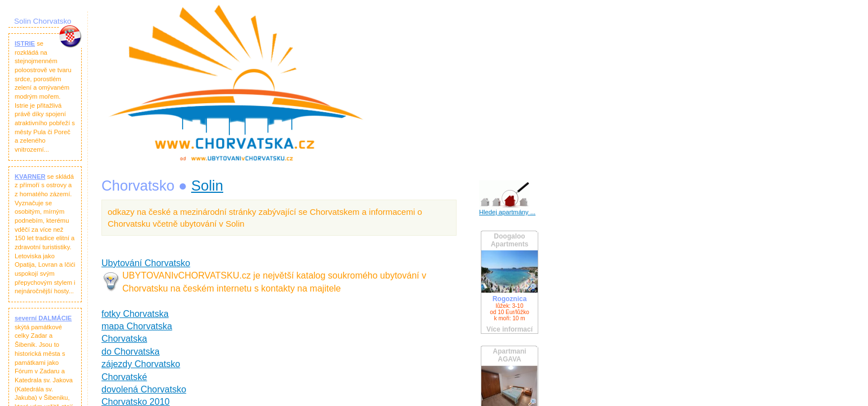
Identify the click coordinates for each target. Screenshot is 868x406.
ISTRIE (25, 43)
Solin (207, 186)
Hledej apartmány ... (507, 212)
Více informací (510, 329)
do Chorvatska (130, 352)
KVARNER (30, 176)
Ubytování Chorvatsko (146, 263)
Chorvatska (124, 339)
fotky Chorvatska (135, 314)
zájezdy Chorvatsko (141, 364)
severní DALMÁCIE (43, 318)
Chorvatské (124, 377)
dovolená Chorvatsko (144, 389)
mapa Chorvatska (137, 326)
